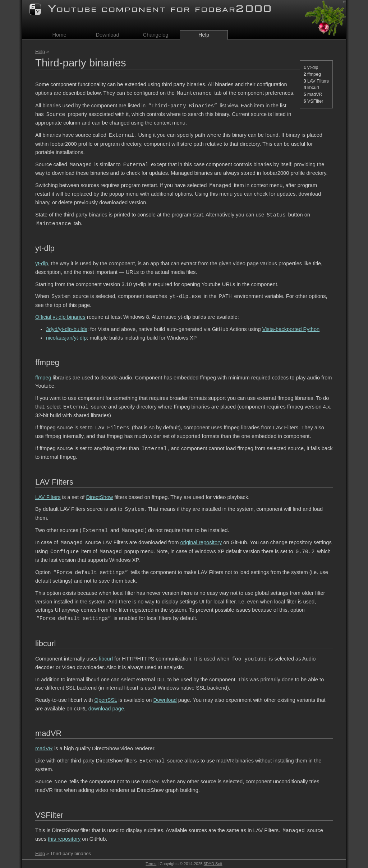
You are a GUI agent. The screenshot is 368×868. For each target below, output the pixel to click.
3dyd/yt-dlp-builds (67, 329)
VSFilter (315, 101)
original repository (201, 543)
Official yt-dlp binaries (60, 317)
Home (59, 35)
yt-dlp (313, 67)
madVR (315, 94)
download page (106, 709)
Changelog (156, 35)
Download (107, 35)
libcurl (313, 88)
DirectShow (99, 497)
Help (40, 52)
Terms (151, 864)
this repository (64, 839)
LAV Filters (318, 81)
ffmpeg (314, 74)
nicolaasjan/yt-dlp (66, 338)
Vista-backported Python (291, 329)
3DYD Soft (213, 864)
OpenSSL (106, 700)
